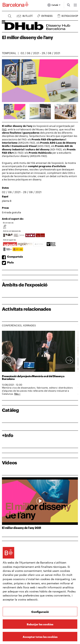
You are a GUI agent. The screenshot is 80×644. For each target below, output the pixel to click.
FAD (4, 129)
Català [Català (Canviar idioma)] (54, 6)
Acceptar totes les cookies (40, 637)
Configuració (40, 612)
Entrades (47, 15)
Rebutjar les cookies (40, 624)
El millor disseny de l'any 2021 (21, 528)
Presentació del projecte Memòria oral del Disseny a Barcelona (33, 377)
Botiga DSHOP (70, 15)
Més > (17, 394)
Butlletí (27, 15)
